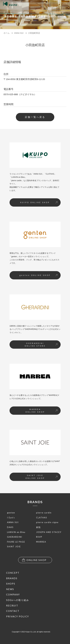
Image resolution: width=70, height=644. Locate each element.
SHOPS (11, 584)
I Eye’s (11, 518)
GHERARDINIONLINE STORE (41, 345)
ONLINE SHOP (34, 560)
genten (11, 513)
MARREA (41, 542)
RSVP (39, 537)
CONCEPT (13, 573)
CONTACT (13, 611)
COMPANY (13, 594)
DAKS (10, 527)
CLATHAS (42, 518)
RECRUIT (12, 606)
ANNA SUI (13, 522)
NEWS (10, 589)
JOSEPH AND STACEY (49, 532)
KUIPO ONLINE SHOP (39, 202)
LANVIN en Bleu (16, 532)
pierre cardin (44, 513)
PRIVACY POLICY (18, 616)
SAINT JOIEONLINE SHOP (41, 477)
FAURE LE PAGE (16, 542)
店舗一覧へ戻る (35, 117)
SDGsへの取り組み (18, 600)
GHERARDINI (15, 537)
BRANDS (35, 502)
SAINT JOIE (14, 547)
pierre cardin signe (47, 522)
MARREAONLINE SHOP (41, 411)
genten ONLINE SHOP (38, 275)
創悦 (38, 527)
